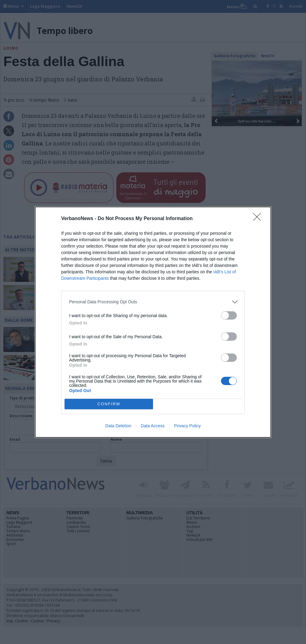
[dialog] (153, 322)
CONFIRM (109, 404)
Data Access (153, 426)
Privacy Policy (187, 426)
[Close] (259, 219)
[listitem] (153, 302)
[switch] (229, 315)
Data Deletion (118, 426)
